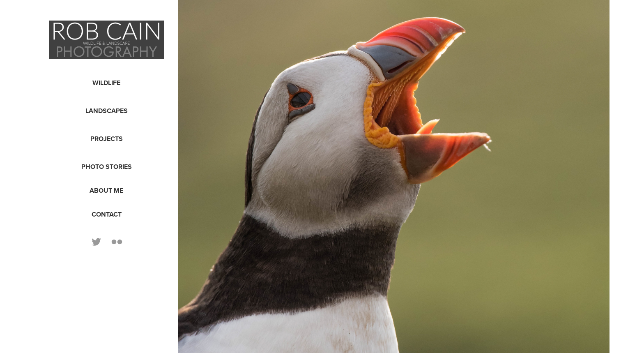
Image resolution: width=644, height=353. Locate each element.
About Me (106, 190)
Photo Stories (107, 167)
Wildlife (106, 83)
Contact (107, 214)
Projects (107, 139)
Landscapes (107, 111)
